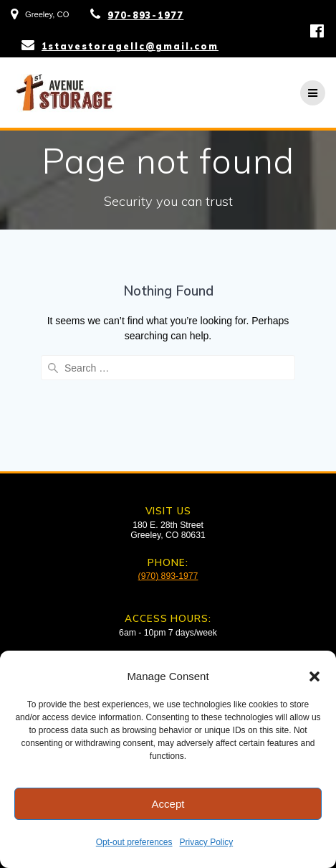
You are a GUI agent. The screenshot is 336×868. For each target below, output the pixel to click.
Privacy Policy (207, 842)
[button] (315, 676)
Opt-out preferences (134, 842)
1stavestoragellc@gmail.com (130, 46)
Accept (168, 804)
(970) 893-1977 (168, 576)
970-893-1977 (145, 15)
